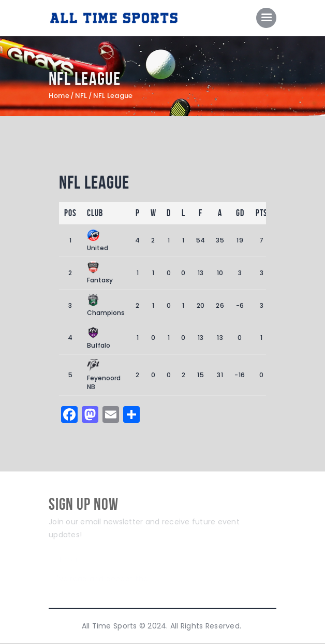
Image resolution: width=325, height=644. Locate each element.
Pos (70, 213)
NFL (81, 96)
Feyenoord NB (104, 376)
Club (95, 213)
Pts (262, 213)
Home (59, 96)
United (98, 241)
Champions (106, 306)
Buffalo (99, 339)
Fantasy (100, 273)
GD (240, 213)
